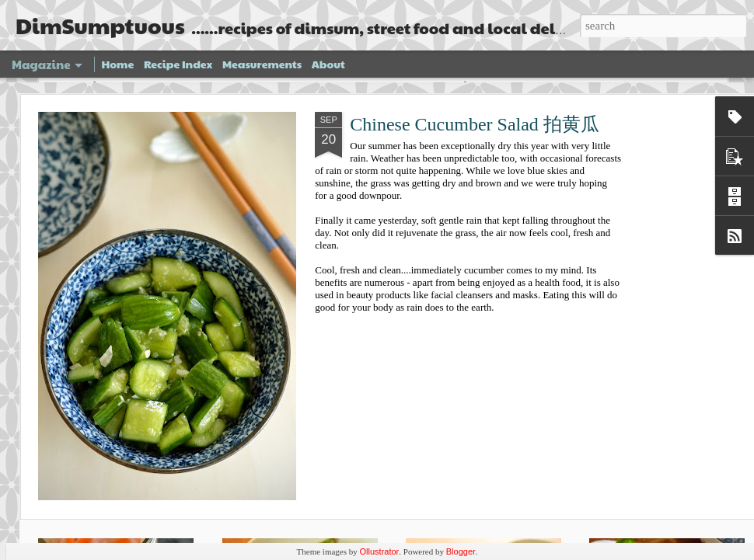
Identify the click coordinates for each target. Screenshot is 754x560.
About (328, 64)
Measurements (262, 64)
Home (118, 64)
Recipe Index (178, 64)
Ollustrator (380, 551)
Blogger (461, 551)
